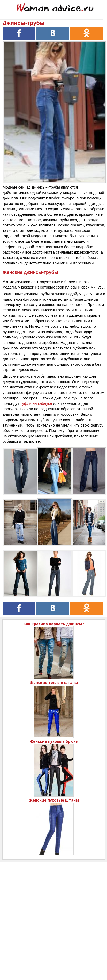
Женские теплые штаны (54, 683)
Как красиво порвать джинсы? (54, 624)
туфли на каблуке (36, 403)
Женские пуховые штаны (54, 800)
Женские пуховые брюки (54, 741)
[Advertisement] (53, 916)
